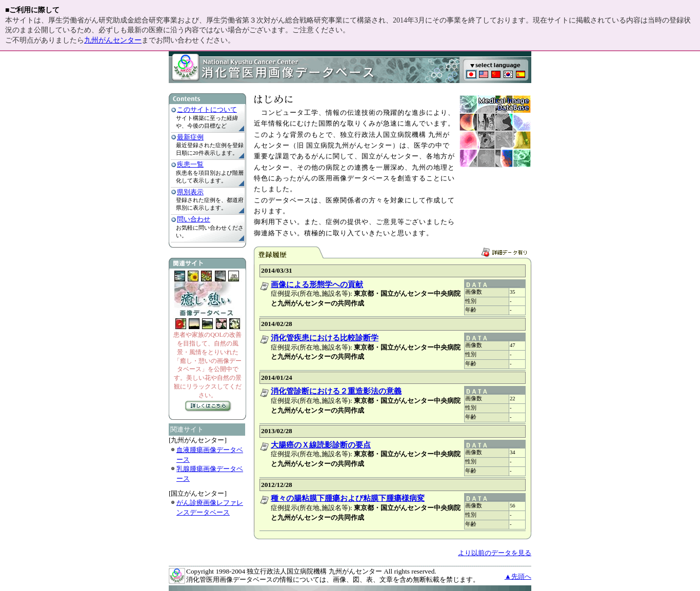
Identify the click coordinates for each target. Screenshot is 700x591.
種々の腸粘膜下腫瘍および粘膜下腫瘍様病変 (348, 498)
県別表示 (190, 192)
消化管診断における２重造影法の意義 (336, 391)
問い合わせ (194, 219)
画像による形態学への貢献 (317, 284)
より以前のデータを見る (495, 553)
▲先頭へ (518, 576)
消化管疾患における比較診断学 (325, 338)
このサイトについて (207, 109)
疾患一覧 (190, 164)
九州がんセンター (113, 40)
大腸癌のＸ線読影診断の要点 (321, 445)
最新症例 (190, 137)
